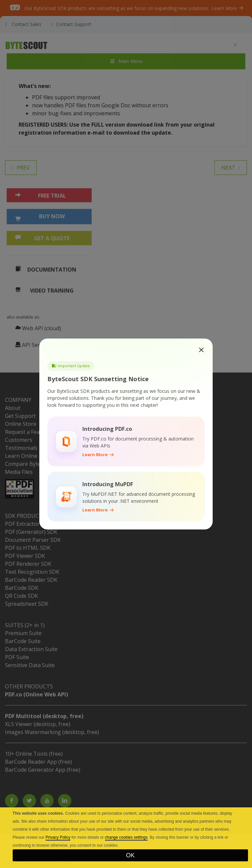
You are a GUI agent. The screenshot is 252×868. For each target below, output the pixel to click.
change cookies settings (126, 837)
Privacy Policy (58, 837)
